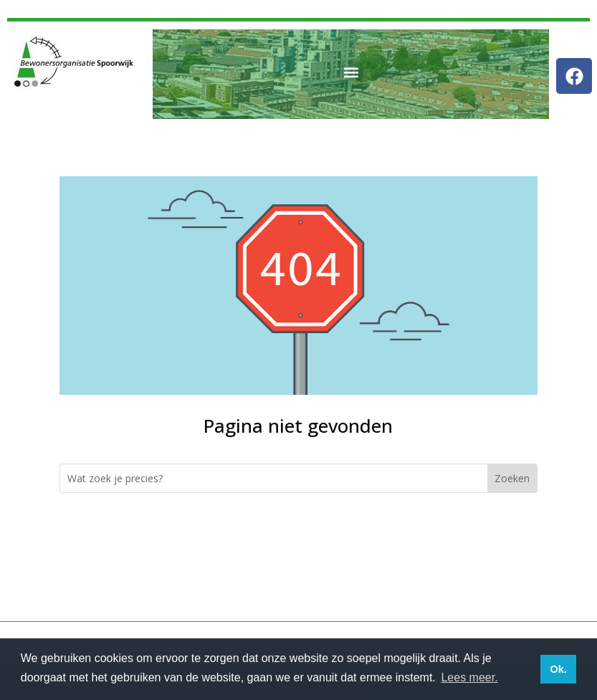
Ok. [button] (558, 669)
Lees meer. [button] (469, 677)
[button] (351, 73)
